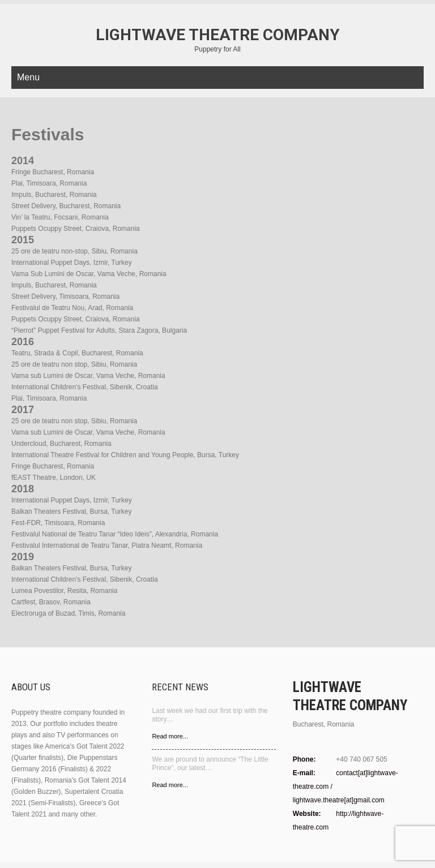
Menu (28, 77)
